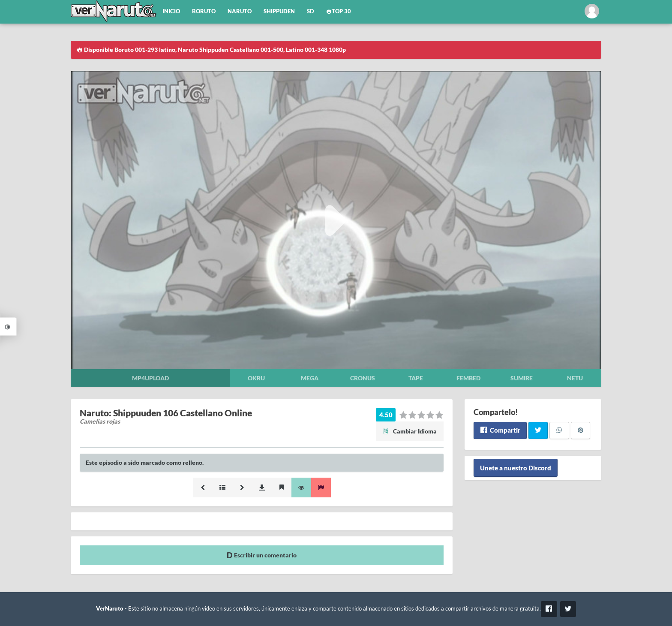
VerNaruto (110, 609)
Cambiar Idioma (410, 431)
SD (310, 11)
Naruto (240, 11)
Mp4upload (150, 378)
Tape (416, 378)
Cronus (363, 378)
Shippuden (279, 11)
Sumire (522, 378)
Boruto (204, 11)
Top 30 (339, 11)
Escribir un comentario (262, 555)
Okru (256, 378)
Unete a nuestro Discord (516, 468)
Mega (310, 378)
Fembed (468, 378)
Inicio (171, 11)
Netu (575, 378)
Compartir (500, 430)
